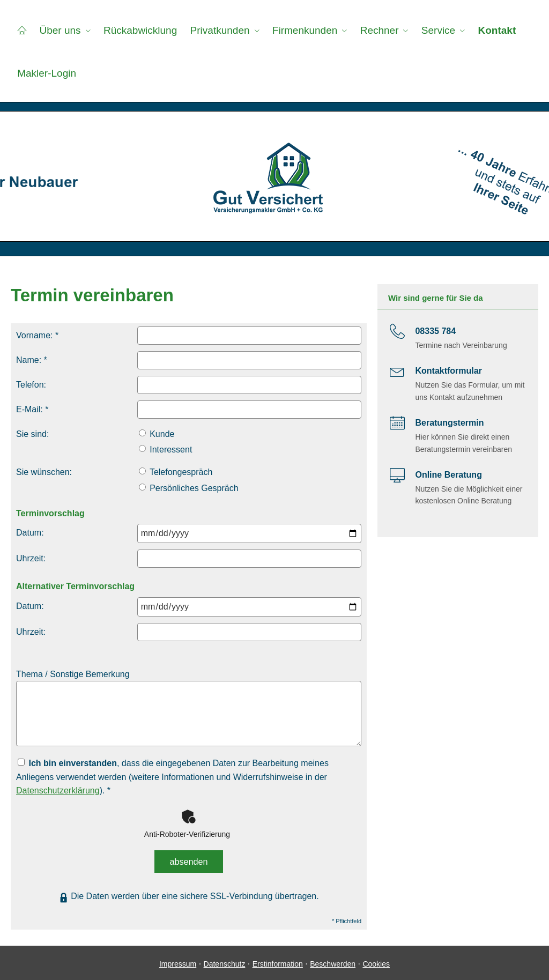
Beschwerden (333, 961)
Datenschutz (225, 961)
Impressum (178, 961)
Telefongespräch (176, 472)
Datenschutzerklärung (58, 790)
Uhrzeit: (31, 558)
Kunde (157, 434)
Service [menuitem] (437, 30)
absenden (189, 860)
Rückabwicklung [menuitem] (140, 30)
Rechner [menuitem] (379, 30)
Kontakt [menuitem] (496, 30)
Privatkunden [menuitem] (219, 30)
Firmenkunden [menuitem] (304, 30)
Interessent (166, 450)
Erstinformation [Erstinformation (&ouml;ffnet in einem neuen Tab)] (278, 961)
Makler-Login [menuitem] (47, 73)
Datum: (30, 533)
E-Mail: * (32, 409)
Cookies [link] (376, 961)
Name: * (32, 360)
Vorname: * (37, 335)
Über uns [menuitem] (60, 30)
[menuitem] (22, 30)
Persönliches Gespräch (189, 488)
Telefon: (31, 385)
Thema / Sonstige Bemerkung (73, 674)
